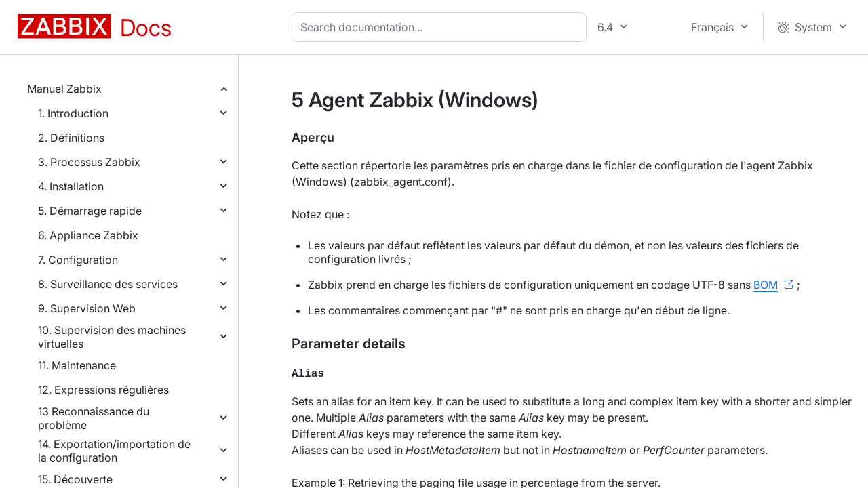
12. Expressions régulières (103, 390)
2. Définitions (71, 138)
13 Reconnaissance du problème (94, 418)
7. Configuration (78, 260)
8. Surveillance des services (108, 284)
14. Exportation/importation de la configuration (114, 451)
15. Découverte (75, 479)
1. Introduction (73, 113)
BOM (766, 285)
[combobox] (442, 27)
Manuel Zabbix (64, 89)
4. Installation (71, 186)
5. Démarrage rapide (90, 211)
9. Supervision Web (87, 308)
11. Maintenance (77, 365)
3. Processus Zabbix (89, 162)
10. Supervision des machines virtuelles (112, 337)
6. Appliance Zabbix (88, 235)
